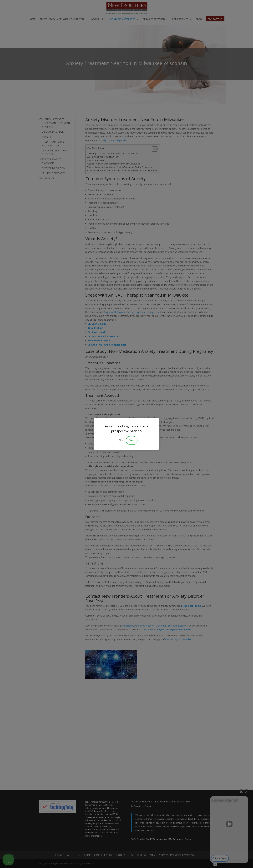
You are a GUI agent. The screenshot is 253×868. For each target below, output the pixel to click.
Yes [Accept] (132, 440)
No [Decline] (121, 440)
